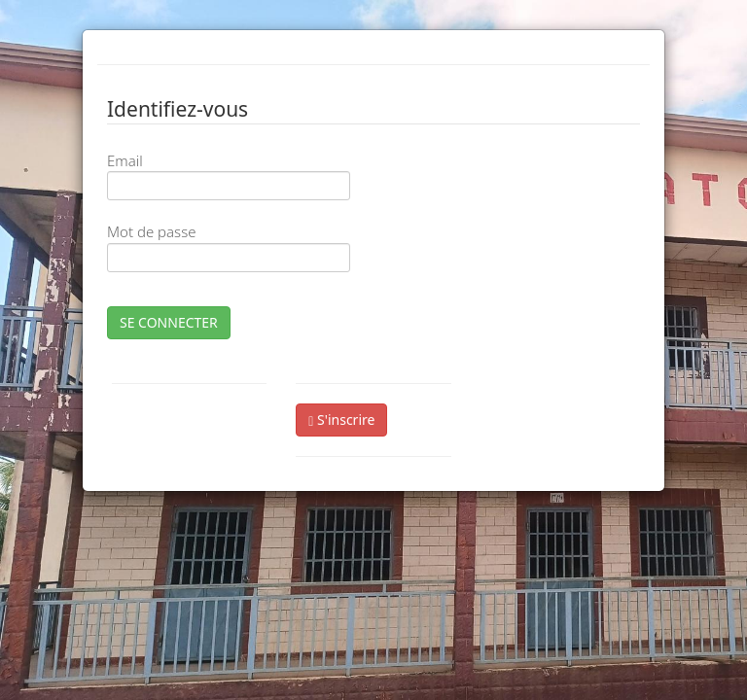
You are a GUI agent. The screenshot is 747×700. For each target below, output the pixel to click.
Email (125, 160)
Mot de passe (151, 231)
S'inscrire (341, 420)
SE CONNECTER (169, 322)
